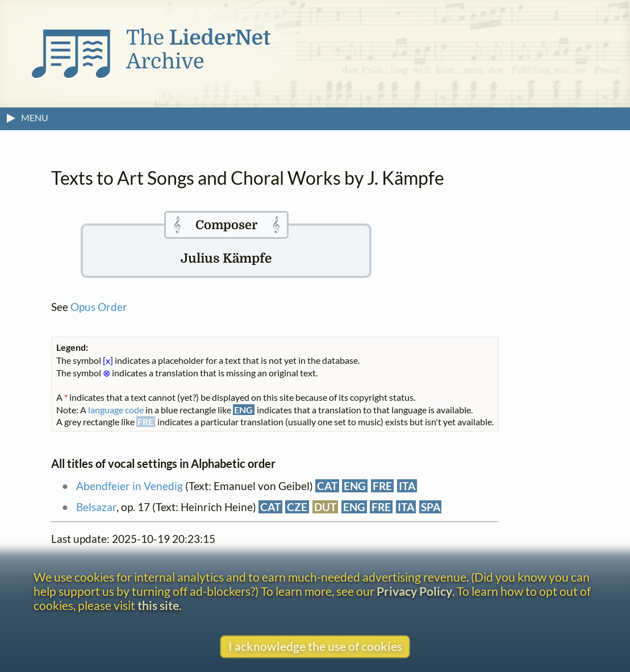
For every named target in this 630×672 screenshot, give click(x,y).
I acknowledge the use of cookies (315, 646)
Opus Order (99, 307)
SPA (431, 507)
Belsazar (96, 507)
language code (116, 410)
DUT (325, 507)
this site (158, 605)
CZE (297, 507)
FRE (382, 486)
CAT (327, 486)
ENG (355, 486)
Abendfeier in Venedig (130, 486)
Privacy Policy (414, 591)
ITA (407, 486)
